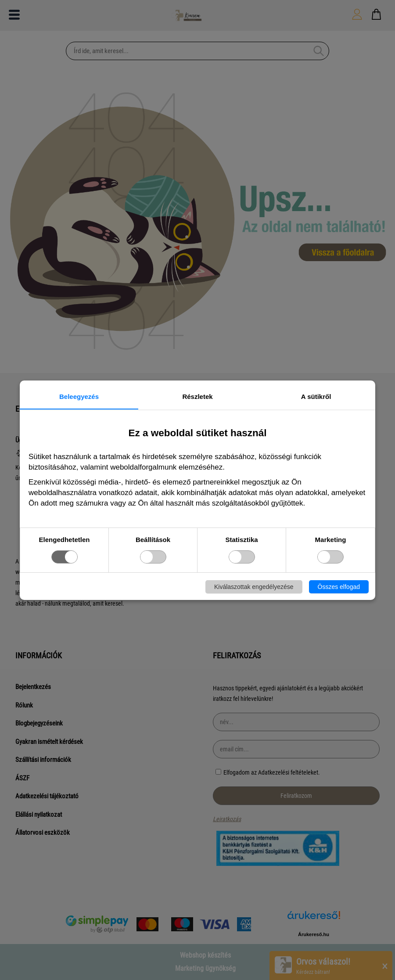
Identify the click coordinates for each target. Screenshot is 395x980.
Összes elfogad (339, 587)
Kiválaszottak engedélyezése (254, 587)
